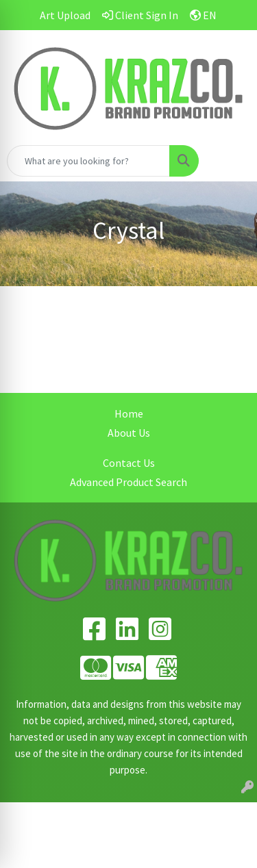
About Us (129, 433)
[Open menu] (230, 161)
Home (129, 413)
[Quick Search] (88, 161)
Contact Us (129, 463)
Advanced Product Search (128, 482)
